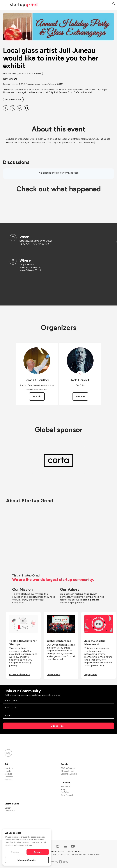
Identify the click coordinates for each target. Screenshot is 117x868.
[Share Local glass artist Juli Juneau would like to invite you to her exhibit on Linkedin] (20, 108)
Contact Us (10, 811)
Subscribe (57, 726)
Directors (8, 779)
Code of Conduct (74, 852)
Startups (8, 774)
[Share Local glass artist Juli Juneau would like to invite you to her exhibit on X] (13, 108)
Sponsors (9, 777)
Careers (8, 808)
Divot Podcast (67, 795)
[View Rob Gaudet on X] (80, 374)
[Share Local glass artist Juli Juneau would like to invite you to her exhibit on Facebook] (6, 108)
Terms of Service (57, 852)
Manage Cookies (27, 860)
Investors (9, 768)
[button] (113, 4)
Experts (8, 771)
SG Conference (68, 768)
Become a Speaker (69, 774)
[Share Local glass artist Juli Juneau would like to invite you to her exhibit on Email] (27, 108)
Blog (63, 789)
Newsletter (66, 787)
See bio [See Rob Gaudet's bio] (80, 396)
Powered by (59, 862)
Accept (38, 852)
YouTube (65, 792)
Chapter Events (68, 771)
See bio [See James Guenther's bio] (37, 396)
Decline (15, 852)
